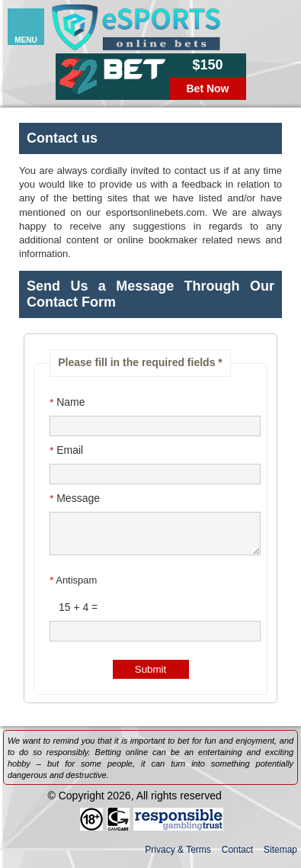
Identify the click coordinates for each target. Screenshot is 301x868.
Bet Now (208, 88)
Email (66, 450)
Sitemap (280, 857)
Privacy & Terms (178, 857)
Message (75, 498)
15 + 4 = (74, 614)
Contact (237, 857)
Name (67, 402)
